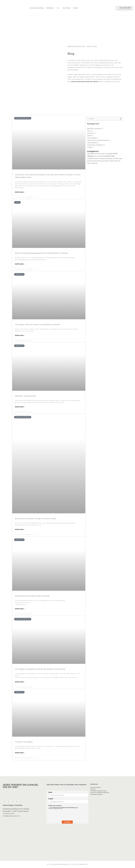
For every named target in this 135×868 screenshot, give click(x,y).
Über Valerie (66, 8)
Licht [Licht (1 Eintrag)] (114, 159)
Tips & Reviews (92, 143)
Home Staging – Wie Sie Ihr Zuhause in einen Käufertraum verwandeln (36, 326)
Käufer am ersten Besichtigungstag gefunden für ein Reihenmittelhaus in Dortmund (40, 254)
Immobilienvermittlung (37, 8)
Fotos (89, 131)
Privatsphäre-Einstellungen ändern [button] (99, 789)
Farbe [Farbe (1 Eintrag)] (98, 154)
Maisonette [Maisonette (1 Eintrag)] (119, 159)
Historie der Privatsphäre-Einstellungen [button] (100, 792)
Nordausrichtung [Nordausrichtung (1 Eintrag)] (92, 162)
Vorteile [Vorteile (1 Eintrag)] (112, 162)
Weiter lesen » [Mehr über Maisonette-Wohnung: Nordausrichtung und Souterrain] (20, 612)
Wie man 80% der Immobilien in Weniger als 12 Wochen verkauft (34, 521)
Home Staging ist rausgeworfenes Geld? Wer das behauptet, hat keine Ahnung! (39, 673)
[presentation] (63, 815)
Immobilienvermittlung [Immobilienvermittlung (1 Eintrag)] (105, 159)
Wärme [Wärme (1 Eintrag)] (89, 164)
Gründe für (90, 133)
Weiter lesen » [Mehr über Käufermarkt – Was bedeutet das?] (20, 409)
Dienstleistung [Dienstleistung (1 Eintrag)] (91, 154)
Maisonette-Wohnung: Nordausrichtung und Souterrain (31, 599)
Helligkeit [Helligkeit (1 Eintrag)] (109, 154)
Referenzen (50, 8)
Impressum (93, 787)
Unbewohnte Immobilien (94, 146)
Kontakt (75, 8)
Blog (58, 8)
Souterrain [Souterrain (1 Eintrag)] (106, 162)
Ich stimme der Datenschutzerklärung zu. (64, 804)
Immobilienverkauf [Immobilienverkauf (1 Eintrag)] (93, 159)
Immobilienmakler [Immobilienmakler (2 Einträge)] (109, 157)
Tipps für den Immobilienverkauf (97, 141)
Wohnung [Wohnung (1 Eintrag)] (117, 162)
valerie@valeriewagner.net (11, 814)
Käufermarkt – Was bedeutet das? (25, 398)
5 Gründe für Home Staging (23, 746)
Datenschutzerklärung (55, 805)
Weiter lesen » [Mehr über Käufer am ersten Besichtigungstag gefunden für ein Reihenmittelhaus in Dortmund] (20, 265)
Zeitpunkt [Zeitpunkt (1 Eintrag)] (95, 164)
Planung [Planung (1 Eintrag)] (100, 162)
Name (50, 789)
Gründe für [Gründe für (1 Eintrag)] (103, 154)
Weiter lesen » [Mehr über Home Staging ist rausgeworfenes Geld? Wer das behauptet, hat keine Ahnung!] (20, 686)
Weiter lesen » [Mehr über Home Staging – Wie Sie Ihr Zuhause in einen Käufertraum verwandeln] (20, 337)
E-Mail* (51, 795)
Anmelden (67, 819)
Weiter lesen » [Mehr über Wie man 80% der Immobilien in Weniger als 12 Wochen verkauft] (20, 532)
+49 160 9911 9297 (8, 812)
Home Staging (91, 138)
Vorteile (89, 148)
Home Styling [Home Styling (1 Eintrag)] (98, 157)
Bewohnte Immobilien (94, 129)
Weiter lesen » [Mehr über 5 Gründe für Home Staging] (20, 758)
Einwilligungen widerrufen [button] (96, 794)
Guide (89, 136)
